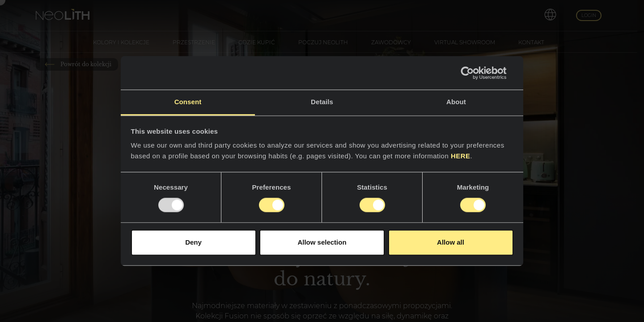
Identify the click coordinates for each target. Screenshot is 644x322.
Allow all (451, 242)
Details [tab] (322, 102)
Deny (193, 242)
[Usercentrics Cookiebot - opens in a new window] (474, 73)
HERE (461, 156)
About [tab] (456, 102)
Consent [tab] (188, 102)
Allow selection (322, 242)
